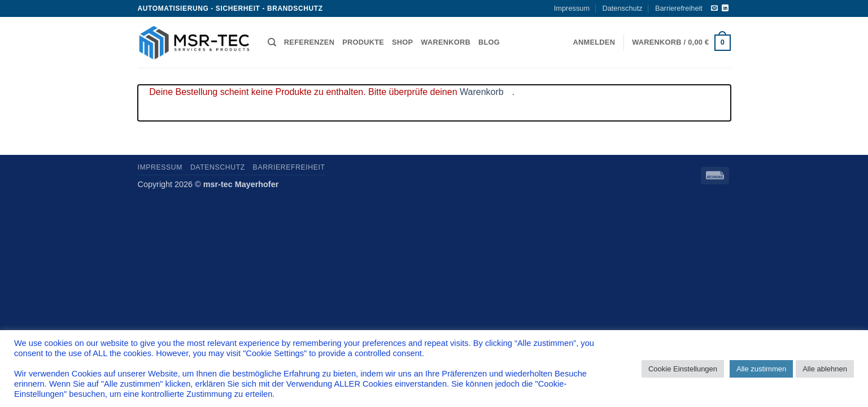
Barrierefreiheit (679, 8)
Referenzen (309, 42)
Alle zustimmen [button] (761, 369)
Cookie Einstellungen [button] (683, 369)
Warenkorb (446, 42)
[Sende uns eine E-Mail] (714, 8)
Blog (489, 42)
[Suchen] (272, 42)
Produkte (363, 42)
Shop (402, 42)
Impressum (572, 8)
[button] (594, 42)
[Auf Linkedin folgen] (725, 8)
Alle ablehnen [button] (825, 369)
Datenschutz (622, 8)
